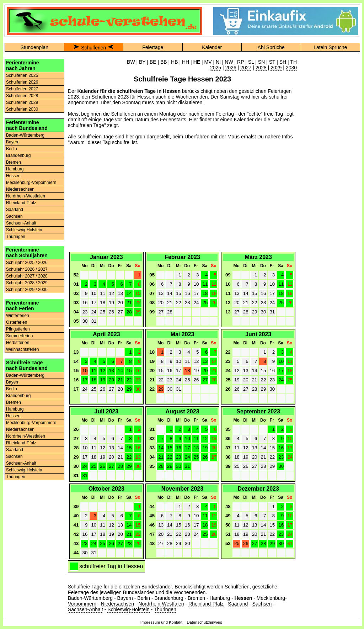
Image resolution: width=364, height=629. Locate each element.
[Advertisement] (182, 201)
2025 (216, 68)
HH (186, 62)
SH (283, 62)
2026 (231, 68)
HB (174, 62)
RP (240, 62)
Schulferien (93, 48)
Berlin (12, 149)
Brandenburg (18, 155)
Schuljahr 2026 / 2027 (27, 269)
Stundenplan (34, 47)
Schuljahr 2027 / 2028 (27, 276)
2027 (246, 68)
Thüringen (16, 237)
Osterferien (17, 322)
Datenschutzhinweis (204, 622)
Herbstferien (18, 343)
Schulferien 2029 (22, 102)
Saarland (15, 210)
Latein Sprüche (330, 47)
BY (142, 62)
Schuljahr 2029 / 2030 (27, 290)
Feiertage (153, 47)
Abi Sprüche (271, 47)
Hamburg (15, 169)
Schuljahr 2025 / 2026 (27, 263)
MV (208, 62)
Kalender (212, 47)
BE (153, 62)
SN (261, 62)
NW (229, 62)
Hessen (13, 176)
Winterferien (18, 316)
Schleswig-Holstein (24, 230)
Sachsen (14, 216)
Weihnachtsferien (23, 349)
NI (218, 62)
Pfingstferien (18, 329)
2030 (291, 68)
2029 (276, 68)
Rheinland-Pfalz (21, 203)
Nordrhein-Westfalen (26, 196)
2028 (261, 68)
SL (251, 62)
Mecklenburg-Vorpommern (31, 183)
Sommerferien (19, 336)
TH (293, 62)
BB (164, 62)
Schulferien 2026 (22, 82)
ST (272, 62)
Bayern (13, 142)
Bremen (14, 162)
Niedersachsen (20, 189)
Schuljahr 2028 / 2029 (27, 283)
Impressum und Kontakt (161, 622)
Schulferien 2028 (22, 96)
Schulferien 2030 (22, 109)
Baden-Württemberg (25, 135)
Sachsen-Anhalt (21, 223)
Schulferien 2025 (22, 75)
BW (131, 62)
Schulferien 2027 (22, 89)
